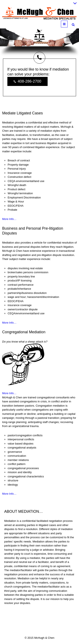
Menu (68, 24)
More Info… (9, 219)
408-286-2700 (27, 81)
